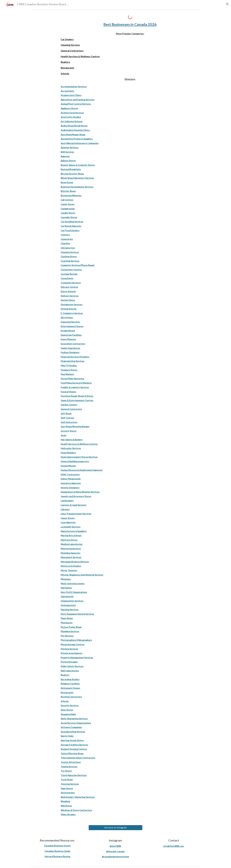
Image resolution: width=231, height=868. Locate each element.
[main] (130, 24)
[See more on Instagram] (115, 828)
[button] (227, 4)
